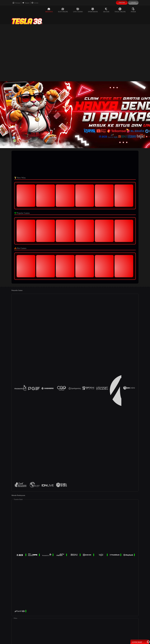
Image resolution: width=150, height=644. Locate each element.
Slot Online (63, 10)
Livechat (35, 3)
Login (133, 3)
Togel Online (120, 10)
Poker (133, 10)
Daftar (122, 3)
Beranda (49, 10)
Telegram (26, 3)
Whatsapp (16, 3)
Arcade (106, 10)
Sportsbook (93, 10)
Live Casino (78, 10)
